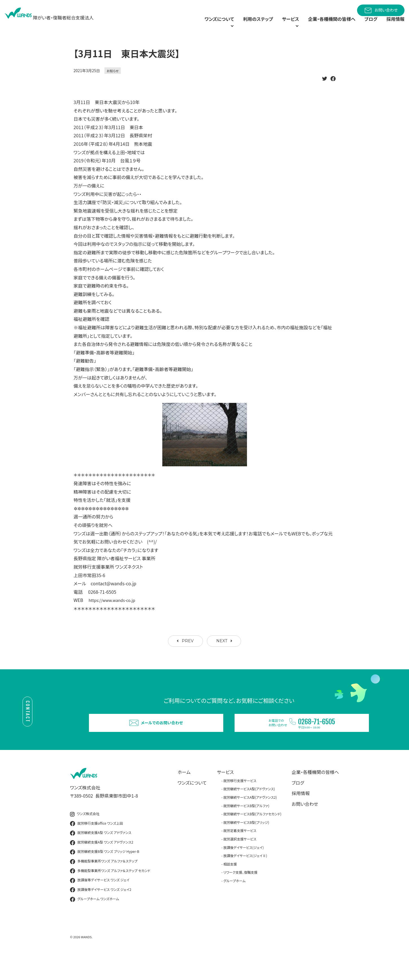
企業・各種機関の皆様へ (325, 25)
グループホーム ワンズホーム (95, 922)
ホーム (184, 795)
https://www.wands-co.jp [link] (115, 613)
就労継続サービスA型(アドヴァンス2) (250, 820)
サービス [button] (275, 25)
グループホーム (234, 904)
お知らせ (113, 84)
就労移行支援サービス (240, 804)
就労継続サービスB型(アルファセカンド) (252, 837)
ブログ (368, 25)
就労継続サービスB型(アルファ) (246, 829)
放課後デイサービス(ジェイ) (243, 870)
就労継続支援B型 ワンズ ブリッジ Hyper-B (105, 875)
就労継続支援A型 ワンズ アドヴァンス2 (102, 866)
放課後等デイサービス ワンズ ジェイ (100, 903)
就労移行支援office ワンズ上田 (97, 847)
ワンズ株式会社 (85, 837)
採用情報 (394, 25)
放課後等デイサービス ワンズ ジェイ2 (101, 913)
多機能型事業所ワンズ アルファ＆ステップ (104, 884)
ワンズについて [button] (193, 25)
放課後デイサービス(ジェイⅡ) (245, 879)
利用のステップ (240, 25)
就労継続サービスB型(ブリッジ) (246, 845)
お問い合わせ (381, 10)
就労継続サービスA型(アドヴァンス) (249, 812)
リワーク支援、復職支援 (240, 896)
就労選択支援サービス (240, 862)
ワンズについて (192, 806)
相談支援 (230, 887)
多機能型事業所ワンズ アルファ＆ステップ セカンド (110, 894)
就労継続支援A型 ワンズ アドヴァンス (101, 856)
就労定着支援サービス (240, 854)
